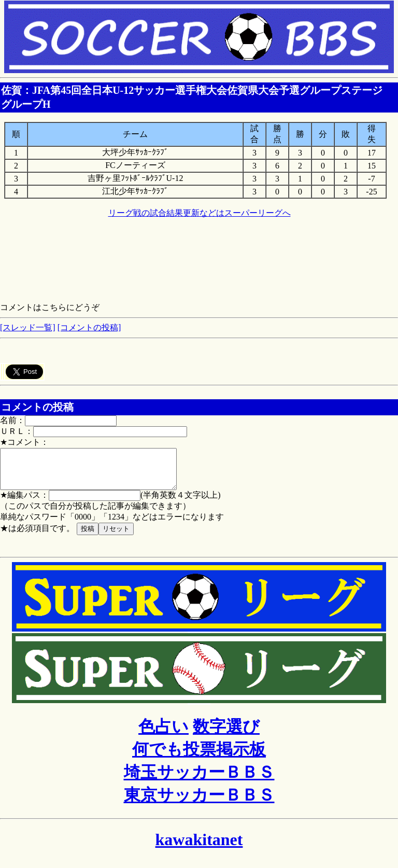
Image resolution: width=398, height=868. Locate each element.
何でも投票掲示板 (199, 757)
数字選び (226, 734)
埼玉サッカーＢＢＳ (199, 780)
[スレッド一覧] (28, 327)
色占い (164, 734)
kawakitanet (199, 847)
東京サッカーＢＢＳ (199, 803)
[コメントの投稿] (89, 327)
